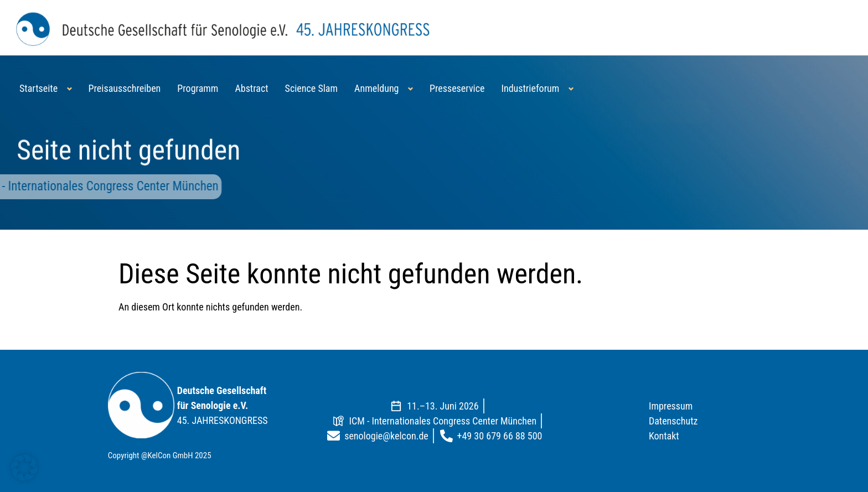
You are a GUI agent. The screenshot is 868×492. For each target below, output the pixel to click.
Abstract (251, 88)
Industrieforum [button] (530, 88)
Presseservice (457, 88)
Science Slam (311, 88)
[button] (24, 468)
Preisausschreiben (125, 88)
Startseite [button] (38, 88)
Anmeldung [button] (376, 88)
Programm (198, 88)
